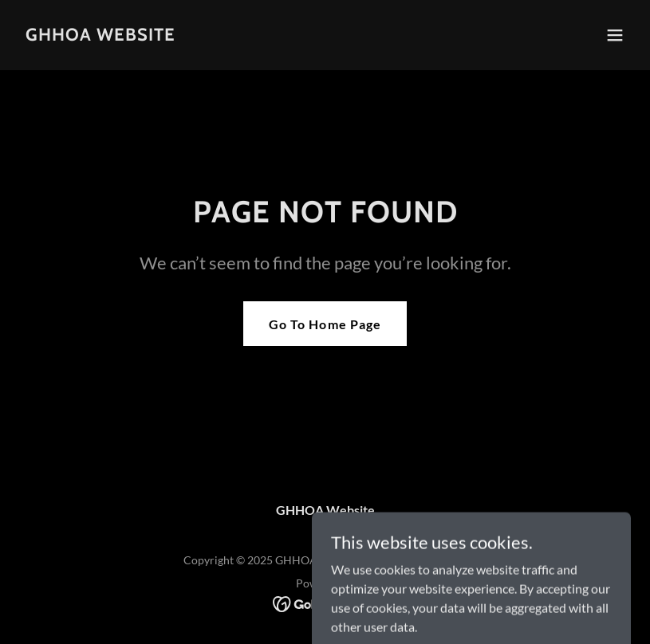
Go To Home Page (325, 324)
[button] (615, 35)
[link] (100, 35)
